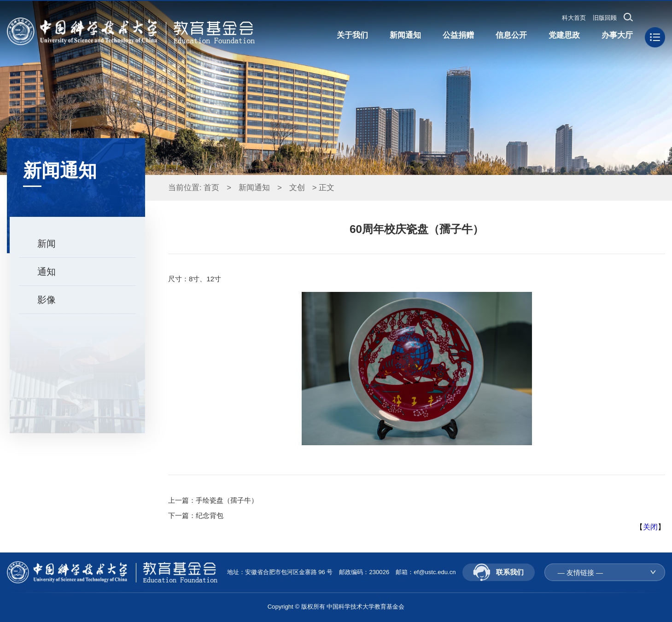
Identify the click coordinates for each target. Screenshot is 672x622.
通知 (47, 272)
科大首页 (574, 18)
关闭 (650, 527)
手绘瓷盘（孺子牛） (227, 500)
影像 (47, 300)
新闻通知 (254, 188)
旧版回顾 (605, 18)
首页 (211, 188)
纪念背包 (210, 515)
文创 (297, 188)
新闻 (47, 244)
